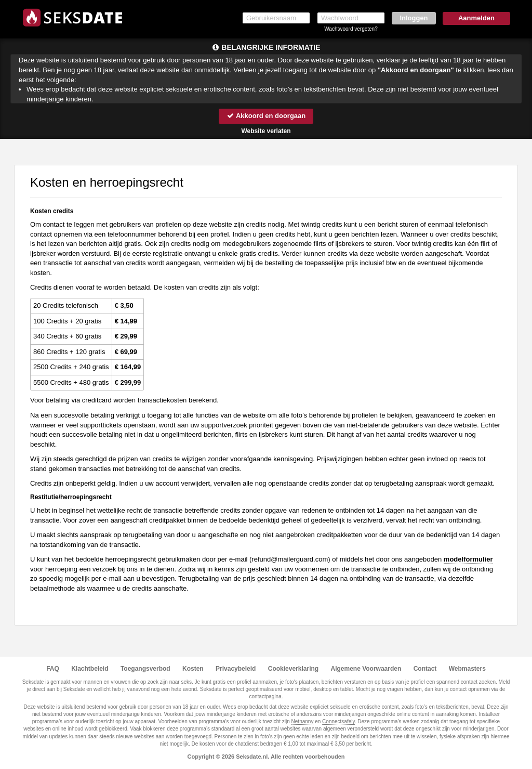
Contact (425, 669)
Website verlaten (266, 131)
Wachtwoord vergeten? (351, 29)
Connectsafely (338, 721)
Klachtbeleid (90, 669)
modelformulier (468, 559)
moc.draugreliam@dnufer (290, 559)
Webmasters (467, 669)
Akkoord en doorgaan (266, 116)
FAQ (53, 669)
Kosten (193, 669)
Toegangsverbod (145, 669)
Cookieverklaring (293, 669)
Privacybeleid (236, 669)
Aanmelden (476, 18)
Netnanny (303, 721)
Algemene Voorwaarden (366, 669)
